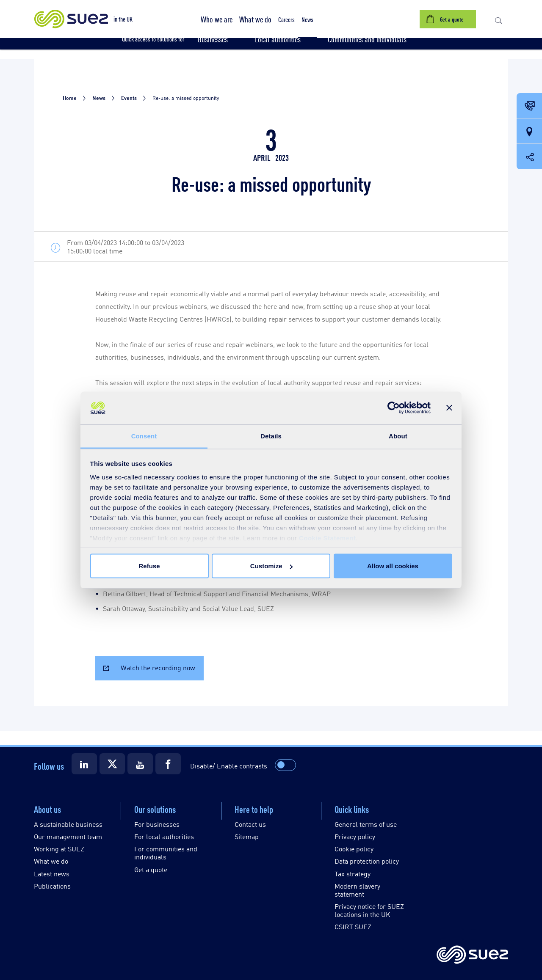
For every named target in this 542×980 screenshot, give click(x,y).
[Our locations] (529, 132)
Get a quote (151, 869)
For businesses (157, 824)
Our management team (68, 836)
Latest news (52, 874)
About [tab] (398, 436)
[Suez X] (112, 764)
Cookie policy (354, 849)
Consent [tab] (144, 436)
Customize (271, 566)
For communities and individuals (166, 853)
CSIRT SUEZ (353, 926)
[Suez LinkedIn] (84, 764)
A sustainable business (68, 824)
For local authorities (164, 836)
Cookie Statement (328, 538)
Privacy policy (355, 836)
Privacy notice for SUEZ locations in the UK (369, 910)
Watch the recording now (158, 668)
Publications (52, 886)
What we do (51, 861)
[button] (217, 19)
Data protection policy (367, 861)
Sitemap (247, 836)
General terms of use (366, 824)
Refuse (149, 566)
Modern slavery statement (357, 890)
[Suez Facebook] (168, 764)
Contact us (250, 824)
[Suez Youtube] (140, 764)
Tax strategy (353, 874)
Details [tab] (271, 436)
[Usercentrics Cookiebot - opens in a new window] (394, 408)
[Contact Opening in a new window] (529, 106)
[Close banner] (449, 408)
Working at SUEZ (59, 849)
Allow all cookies (393, 566)
